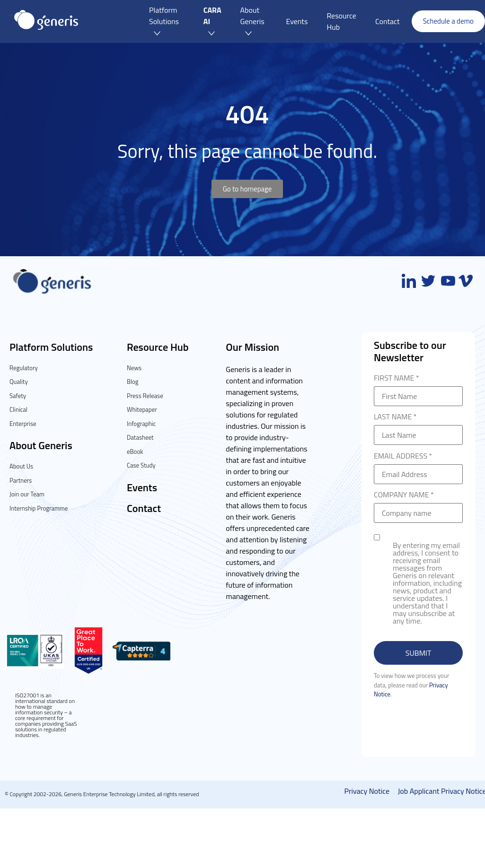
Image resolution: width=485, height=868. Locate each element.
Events (142, 487)
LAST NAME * (418, 427)
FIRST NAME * (418, 388)
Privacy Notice (367, 791)
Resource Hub (158, 347)
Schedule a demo (448, 21)
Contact (144, 508)
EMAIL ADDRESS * (418, 466)
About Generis (41, 445)
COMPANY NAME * (418, 505)
